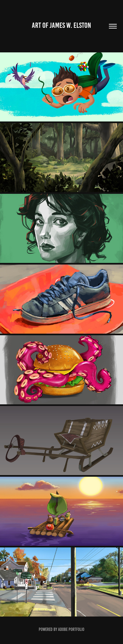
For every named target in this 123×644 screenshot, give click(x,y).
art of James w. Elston (61, 25)
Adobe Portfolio (71, 629)
